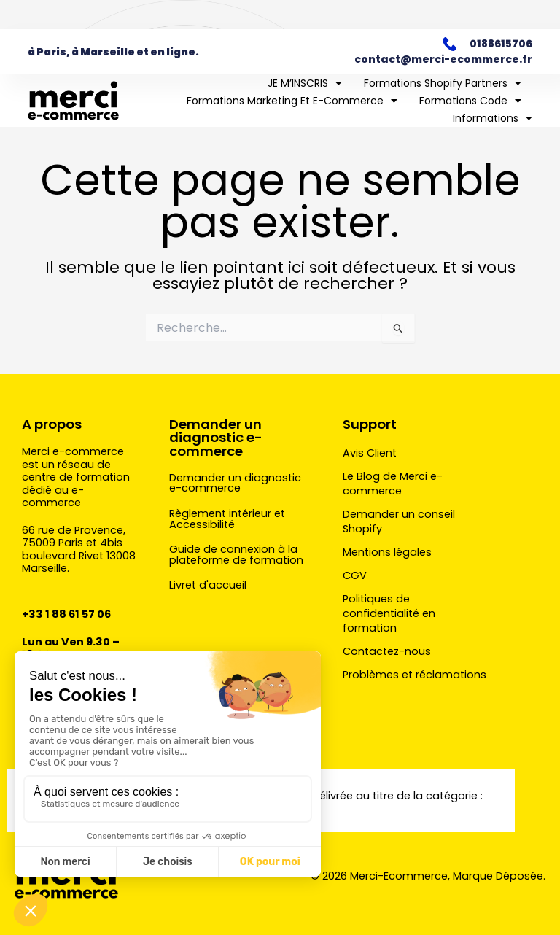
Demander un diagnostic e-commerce (216, 437)
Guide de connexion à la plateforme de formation (236, 555)
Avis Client (370, 453)
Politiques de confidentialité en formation (389, 613)
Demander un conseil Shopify (399, 521)
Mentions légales (387, 552)
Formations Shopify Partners (443, 83)
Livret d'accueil (208, 585)
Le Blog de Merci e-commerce (393, 484)
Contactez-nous (387, 651)
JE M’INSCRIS (305, 83)
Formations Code (470, 101)
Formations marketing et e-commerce (292, 101)
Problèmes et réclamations (415, 675)
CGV (355, 575)
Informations (493, 118)
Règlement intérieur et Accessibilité (227, 519)
